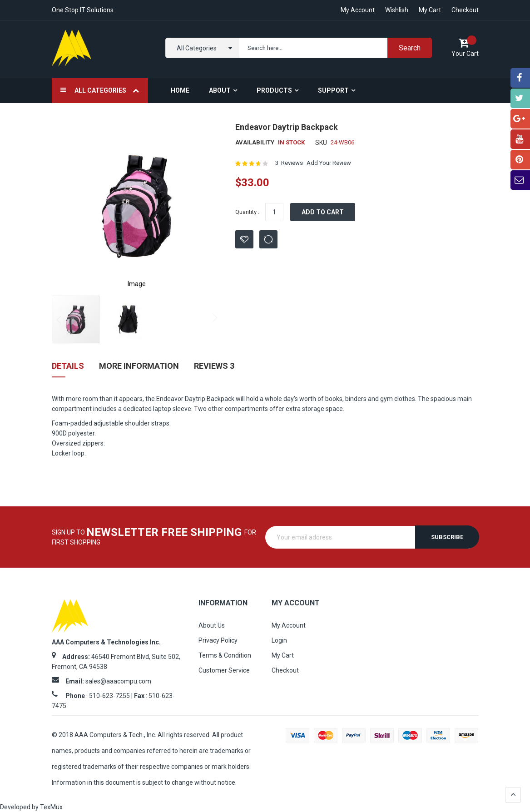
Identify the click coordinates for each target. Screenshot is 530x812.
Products (274, 90)
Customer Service (224, 670)
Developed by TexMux (31, 807)
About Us (212, 625)
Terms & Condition (225, 655)
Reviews (214, 366)
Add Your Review (329, 163)
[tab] (68, 369)
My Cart (430, 10)
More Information (139, 366)
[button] (203, 206)
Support (333, 90)
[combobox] (334, 48)
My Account (289, 625)
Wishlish (397, 10)
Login (279, 640)
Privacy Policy (218, 640)
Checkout (465, 10)
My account (358, 10)
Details (68, 366)
